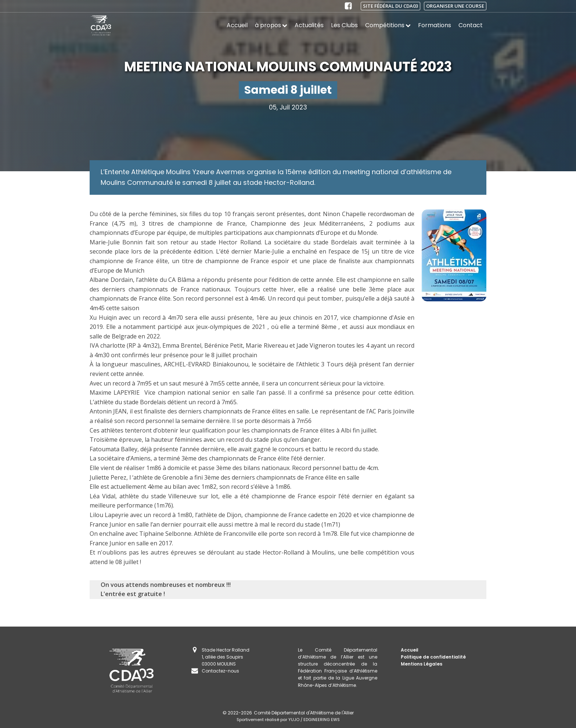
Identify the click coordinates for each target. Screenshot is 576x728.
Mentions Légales (422, 664)
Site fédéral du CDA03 (390, 6)
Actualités (309, 25)
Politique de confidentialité (433, 657)
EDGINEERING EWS (322, 720)
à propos (271, 25)
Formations (435, 25)
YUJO (294, 720)
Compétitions (388, 25)
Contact (471, 25)
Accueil (237, 25)
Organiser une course (455, 6)
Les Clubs (344, 25)
